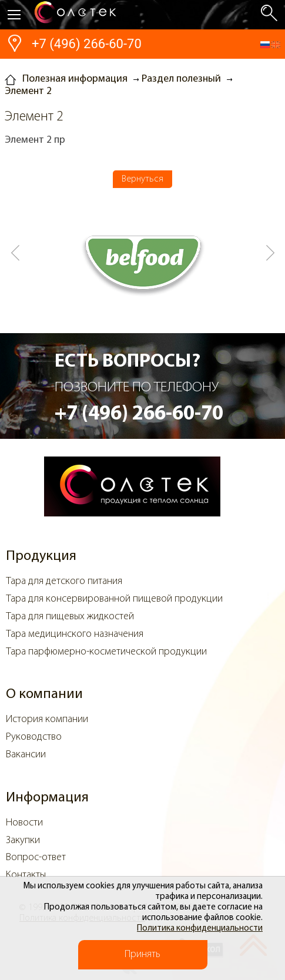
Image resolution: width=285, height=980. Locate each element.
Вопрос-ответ (36, 857)
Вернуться (142, 179)
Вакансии (26, 755)
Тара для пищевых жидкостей (70, 617)
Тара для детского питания (64, 581)
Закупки (23, 840)
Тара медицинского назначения (75, 634)
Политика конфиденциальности (200, 929)
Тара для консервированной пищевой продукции (114, 599)
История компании (47, 719)
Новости (24, 823)
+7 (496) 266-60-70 (87, 44)
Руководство (34, 737)
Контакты (26, 875)
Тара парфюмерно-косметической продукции (106, 652)
